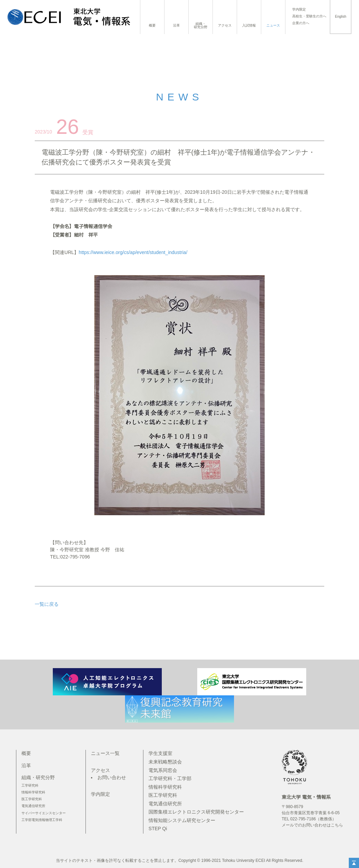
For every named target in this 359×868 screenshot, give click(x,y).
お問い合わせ (112, 777)
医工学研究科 (32, 799)
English (340, 17)
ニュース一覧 (105, 753)
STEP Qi (158, 828)
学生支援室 (160, 753)
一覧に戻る (47, 604)
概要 (152, 25)
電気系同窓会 (163, 770)
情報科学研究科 (33, 792)
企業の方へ (301, 23)
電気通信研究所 (33, 806)
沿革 (176, 25)
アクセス (225, 25)
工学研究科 (30, 785)
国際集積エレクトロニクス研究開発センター (196, 812)
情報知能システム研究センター (182, 820)
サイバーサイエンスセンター (44, 813)
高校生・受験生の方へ (309, 16)
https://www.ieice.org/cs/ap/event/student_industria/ (133, 252)
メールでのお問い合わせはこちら (312, 825)
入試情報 (249, 25)
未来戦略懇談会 (165, 762)
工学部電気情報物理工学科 (42, 820)
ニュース (273, 25)
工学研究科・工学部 (170, 778)
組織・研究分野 (201, 25)
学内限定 (299, 10)
